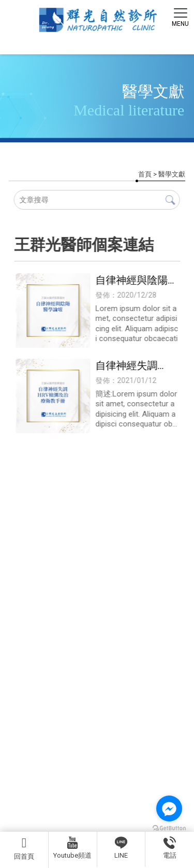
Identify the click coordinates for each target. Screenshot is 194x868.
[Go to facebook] (169, 808)
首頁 (145, 174)
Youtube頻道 (72, 848)
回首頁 (24, 848)
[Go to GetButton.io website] (169, 828)
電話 (170, 848)
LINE (121, 848)
